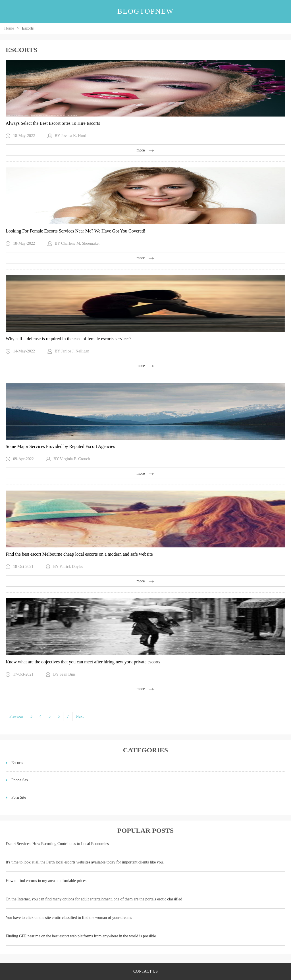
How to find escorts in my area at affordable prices (46, 881)
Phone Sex (20, 780)
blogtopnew (146, 11)
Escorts (17, 763)
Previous (16, 716)
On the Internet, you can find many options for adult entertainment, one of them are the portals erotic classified (94, 899)
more (146, 150)
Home (9, 28)
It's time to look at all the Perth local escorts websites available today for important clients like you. (85, 862)
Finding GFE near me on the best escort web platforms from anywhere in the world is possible (81, 936)
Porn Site (19, 797)
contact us (145, 971)
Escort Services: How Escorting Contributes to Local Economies (57, 844)
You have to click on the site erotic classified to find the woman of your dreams (69, 918)
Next (80, 716)
